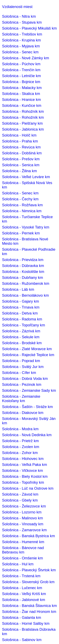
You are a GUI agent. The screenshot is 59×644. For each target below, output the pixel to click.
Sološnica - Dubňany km (22, 278)
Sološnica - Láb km (18, 289)
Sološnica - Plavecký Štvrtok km (29, 570)
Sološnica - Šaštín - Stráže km (27, 407)
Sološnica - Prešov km (21, 159)
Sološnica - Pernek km (21, 233)
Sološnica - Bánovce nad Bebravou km (23, 550)
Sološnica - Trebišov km (22, 34)
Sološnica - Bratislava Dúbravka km (29, 632)
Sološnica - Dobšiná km (22, 153)
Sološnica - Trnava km (21, 307)
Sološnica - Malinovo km (22, 518)
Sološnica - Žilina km (19, 171)
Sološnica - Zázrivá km (21, 331)
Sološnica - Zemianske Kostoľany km (21, 399)
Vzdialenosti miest (17, 7)
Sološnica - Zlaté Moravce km (27, 349)
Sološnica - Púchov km (21, 64)
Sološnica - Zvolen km (21, 447)
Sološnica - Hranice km (21, 100)
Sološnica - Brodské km (22, 343)
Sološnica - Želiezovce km (24, 506)
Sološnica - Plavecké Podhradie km (29, 252)
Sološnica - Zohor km (20, 453)
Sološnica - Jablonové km (24, 600)
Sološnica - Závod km (20, 494)
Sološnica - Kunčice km (22, 105)
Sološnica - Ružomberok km (26, 283)
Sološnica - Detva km (20, 313)
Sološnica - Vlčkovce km (22, 470)
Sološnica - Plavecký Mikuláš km (29, 28)
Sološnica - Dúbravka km (23, 266)
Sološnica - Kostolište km (23, 272)
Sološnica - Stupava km (22, 22)
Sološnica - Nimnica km (22, 211)
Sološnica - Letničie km (21, 76)
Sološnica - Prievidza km (23, 260)
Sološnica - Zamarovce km (24, 530)
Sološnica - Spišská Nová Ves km (27, 185)
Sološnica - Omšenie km (22, 558)
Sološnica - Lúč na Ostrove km (28, 488)
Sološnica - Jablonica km (23, 129)
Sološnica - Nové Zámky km (26, 58)
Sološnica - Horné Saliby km (26, 623)
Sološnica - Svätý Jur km (23, 367)
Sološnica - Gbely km (20, 500)
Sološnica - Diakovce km (23, 413)
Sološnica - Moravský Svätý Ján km (29, 421)
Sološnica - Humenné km (23, 542)
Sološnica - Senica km (21, 165)
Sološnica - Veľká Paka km (25, 465)
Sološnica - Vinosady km (23, 524)
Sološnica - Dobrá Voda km (25, 379)
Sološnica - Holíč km (19, 135)
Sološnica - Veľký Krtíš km (24, 594)
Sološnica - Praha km (20, 141)
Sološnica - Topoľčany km (24, 325)
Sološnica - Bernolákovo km (25, 295)
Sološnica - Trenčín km (21, 70)
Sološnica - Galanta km (22, 617)
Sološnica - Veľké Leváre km (26, 177)
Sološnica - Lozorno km (22, 512)
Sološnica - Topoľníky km (23, 482)
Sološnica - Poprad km (21, 361)
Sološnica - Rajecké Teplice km (28, 355)
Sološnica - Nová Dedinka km (27, 435)
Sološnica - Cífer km (19, 373)
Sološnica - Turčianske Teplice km (27, 219)
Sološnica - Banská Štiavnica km (29, 606)
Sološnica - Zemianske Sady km (29, 390)
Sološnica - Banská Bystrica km (28, 536)
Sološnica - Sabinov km (22, 640)
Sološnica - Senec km (20, 52)
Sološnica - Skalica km (21, 94)
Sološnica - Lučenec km (22, 588)
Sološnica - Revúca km (21, 147)
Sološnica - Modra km (20, 429)
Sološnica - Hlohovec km (23, 459)
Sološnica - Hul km (18, 564)
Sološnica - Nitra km (19, 16)
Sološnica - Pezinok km (22, 384)
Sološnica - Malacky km (22, 88)
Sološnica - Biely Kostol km (25, 476)
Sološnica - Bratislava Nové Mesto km (25, 241)
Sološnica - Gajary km (21, 301)
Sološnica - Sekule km (21, 337)
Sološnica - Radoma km (22, 319)
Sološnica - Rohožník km (23, 111)
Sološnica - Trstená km (21, 576)
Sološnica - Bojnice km (21, 82)
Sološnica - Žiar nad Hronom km (29, 612)
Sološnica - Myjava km (21, 46)
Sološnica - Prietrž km (20, 441)
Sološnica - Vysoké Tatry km (26, 227)
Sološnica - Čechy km (20, 199)
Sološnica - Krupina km (21, 40)
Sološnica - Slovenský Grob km (28, 582)
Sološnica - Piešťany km (22, 123)
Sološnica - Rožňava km (22, 205)
